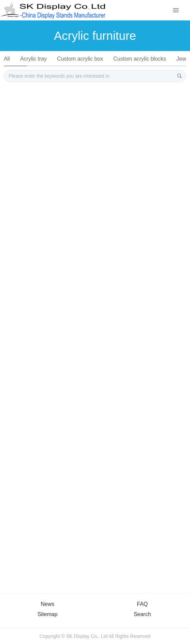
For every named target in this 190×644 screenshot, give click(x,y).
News (47, 604)
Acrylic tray (33, 59)
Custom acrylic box (80, 59)
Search (142, 614)
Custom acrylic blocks (140, 59)
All (7, 59)
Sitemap (48, 614)
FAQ (142, 604)
